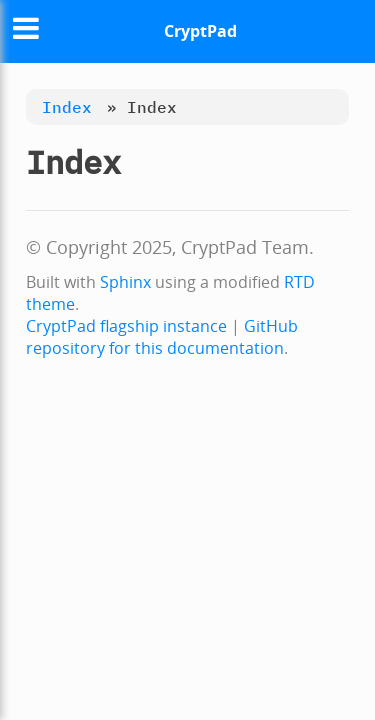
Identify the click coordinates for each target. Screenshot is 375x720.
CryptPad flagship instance (126, 326)
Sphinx (125, 282)
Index (67, 107)
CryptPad (200, 31)
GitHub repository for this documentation (162, 337)
